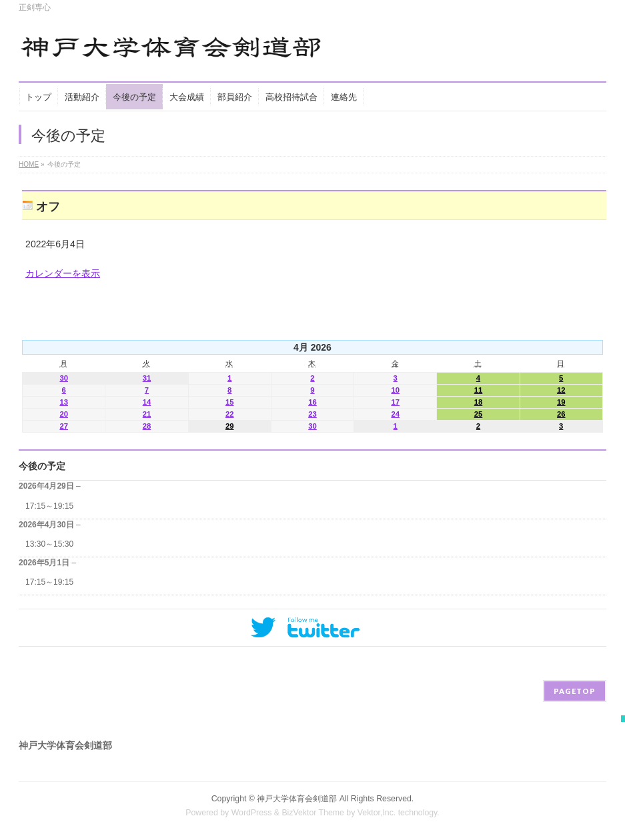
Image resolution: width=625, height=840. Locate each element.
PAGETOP (575, 691)
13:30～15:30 (49, 544)
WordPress (252, 813)
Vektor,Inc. (377, 813)
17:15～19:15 (49, 506)
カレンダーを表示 (63, 273)
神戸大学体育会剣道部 (297, 799)
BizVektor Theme (313, 813)
